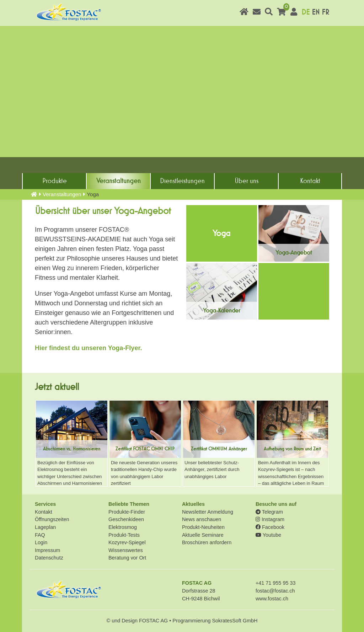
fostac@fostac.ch (275, 591)
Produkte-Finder (127, 512)
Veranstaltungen (119, 181)
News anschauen (202, 519)
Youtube (268, 535)
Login (41, 542)
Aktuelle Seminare (203, 535)
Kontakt (310, 181)
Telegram (269, 512)
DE (306, 12)
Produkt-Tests (124, 535)
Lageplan (45, 527)
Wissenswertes (126, 550)
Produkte (55, 181)
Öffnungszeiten (52, 519)
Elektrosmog (123, 527)
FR (325, 12)
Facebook (270, 527)
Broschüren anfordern (207, 542)
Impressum (47, 550)
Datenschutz (49, 558)
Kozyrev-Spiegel (127, 542)
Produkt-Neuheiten (203, 527)
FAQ (40, 535)
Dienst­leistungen (182, 181)
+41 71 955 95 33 (275, 583)
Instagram (270, 519)
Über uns (247, 181)
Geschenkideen (126, 519)
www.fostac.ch (272, 599)
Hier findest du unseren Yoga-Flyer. (88, 348)
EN (316, 12)
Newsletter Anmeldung (208, 512)
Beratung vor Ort (127, 558)
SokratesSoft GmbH (235, 621)
